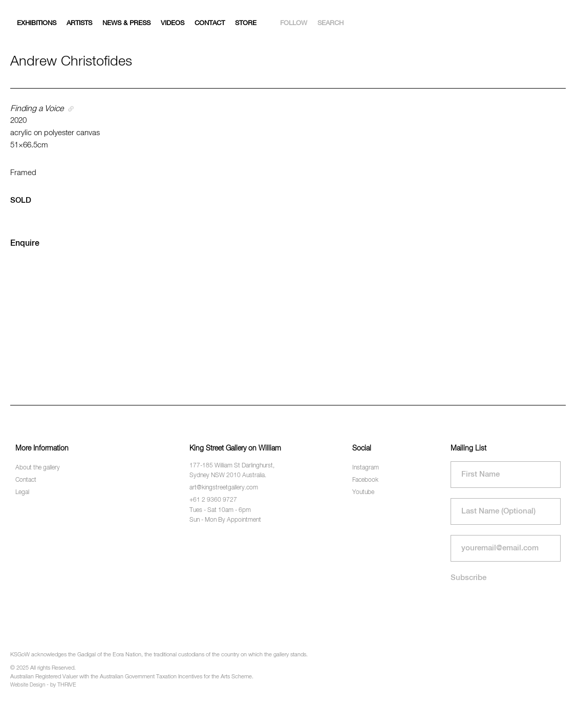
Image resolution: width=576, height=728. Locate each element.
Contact (210, 23)
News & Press (126, 23)
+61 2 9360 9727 (213, 500)
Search (330, 23)
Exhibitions (37, 23)
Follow (294, 23)
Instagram (366, 468)
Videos (173, 23)
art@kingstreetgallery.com (224, 488)
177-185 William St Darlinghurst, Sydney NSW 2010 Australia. (232, 471)
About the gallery (38, 468)
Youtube (363, 493)
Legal (22, 493)
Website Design (28, 685)
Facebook (365, 480)
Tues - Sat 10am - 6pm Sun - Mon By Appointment (225, 515)
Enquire (25, 244)
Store (246, 23)
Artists (79, 23)
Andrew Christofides (71, 62)
